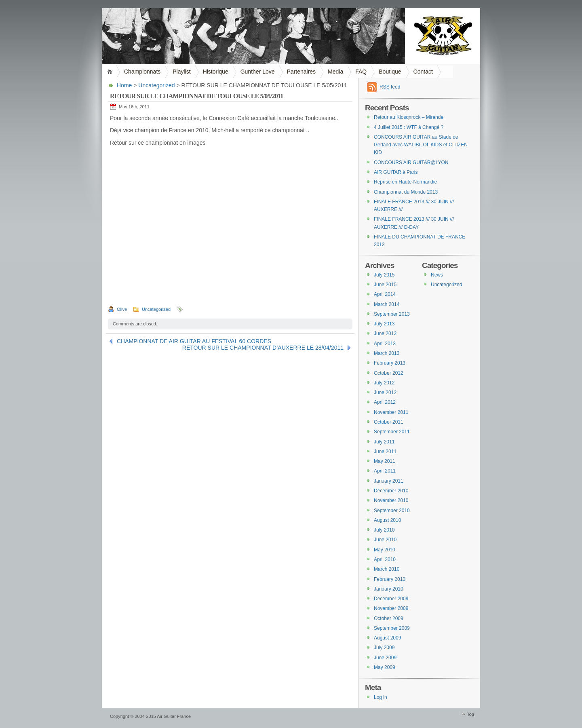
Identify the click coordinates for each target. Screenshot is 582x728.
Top (470, 714)
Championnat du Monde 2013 (406, 192)
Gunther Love (258, 72)
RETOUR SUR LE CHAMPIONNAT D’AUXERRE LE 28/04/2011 (263, 348)
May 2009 (385, 667)
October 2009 (389, 618)
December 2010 (391, 491)
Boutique (390, 72)
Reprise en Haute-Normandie (405, 182)
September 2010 (392, 511)
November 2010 (391, 500)
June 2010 (385, 540)
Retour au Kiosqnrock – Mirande (409, 117)
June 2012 (385, 392)
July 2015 (384, 275)
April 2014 (385, 294)
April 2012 (385, 402)
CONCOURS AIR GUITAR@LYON (411, 162)
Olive (122, 309)
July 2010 (384, 530)
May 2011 (385, 461)
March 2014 (387, 304)
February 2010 (390, 579)
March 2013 (387, 353)
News (437, 275)
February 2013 (390, 363)
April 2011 (385, 471)
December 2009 (391, 599)
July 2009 (384, 648)
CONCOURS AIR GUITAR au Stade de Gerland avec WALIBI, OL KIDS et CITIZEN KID (421, 145)
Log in (381, 697)
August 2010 (387, 520)
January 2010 (389, 589)
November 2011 (391, 412)
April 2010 (385, 559)
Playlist (181, 72)
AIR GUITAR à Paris (396, 172)
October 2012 (389, 373)
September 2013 (392, 314)
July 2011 (384, 442)
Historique (216, 72)
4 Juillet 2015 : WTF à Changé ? (409, 127)
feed (390, 87)
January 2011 (389, 481)
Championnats (142, 72)
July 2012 (384, 383)
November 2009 (391, 608)
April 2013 (385, 344)
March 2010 (387, 569)
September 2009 (392, 628)
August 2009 (387, 638)
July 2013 (384, 324)
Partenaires (302, 72)
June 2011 (385, 452)
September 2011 (392, 432)
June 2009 (385, 658)
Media (335, 72)
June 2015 (385, 285)
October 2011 (389, 422)
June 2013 (385, 333)
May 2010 (385, 550)
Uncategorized (156, 85)
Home (111, 72)
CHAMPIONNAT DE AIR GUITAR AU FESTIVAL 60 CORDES (194, 341)
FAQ (361, 72)
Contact (423, 72)
